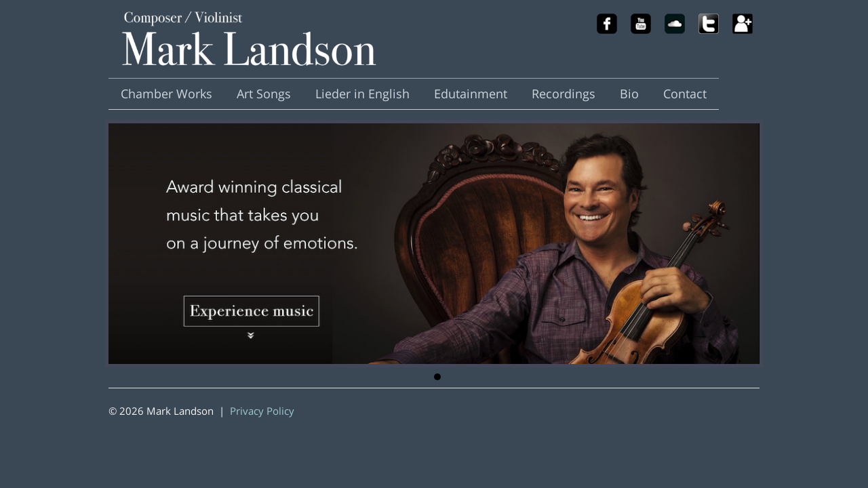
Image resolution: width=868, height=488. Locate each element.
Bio (629, 94)
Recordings (564, 94)
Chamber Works (166, 94)
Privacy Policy (262, 411)
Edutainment (471, 94)
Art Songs (264, 94)
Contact (685, 94)
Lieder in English (362, 94)
